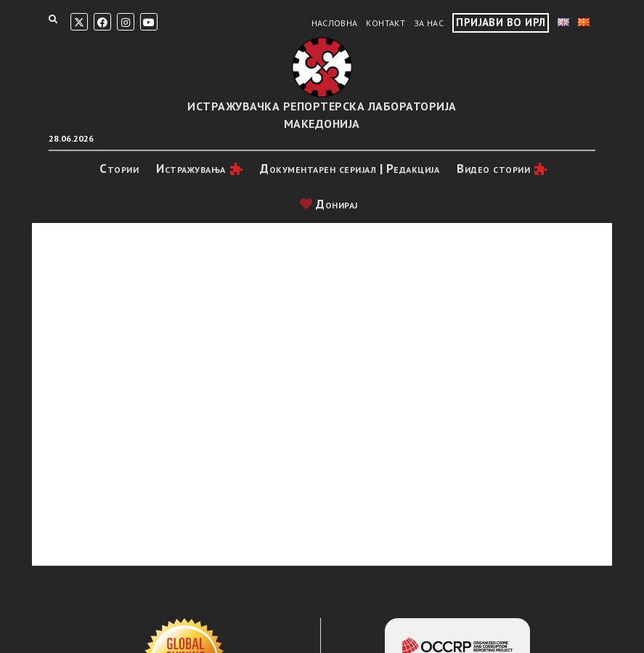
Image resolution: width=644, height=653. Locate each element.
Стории (119, 169)
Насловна (335, 23)
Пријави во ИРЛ (501, 22)
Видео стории (493, 169)
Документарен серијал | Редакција (350, 169)
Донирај (329, 204)
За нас (429, 23)
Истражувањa (191, 169)
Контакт (386, 23)
